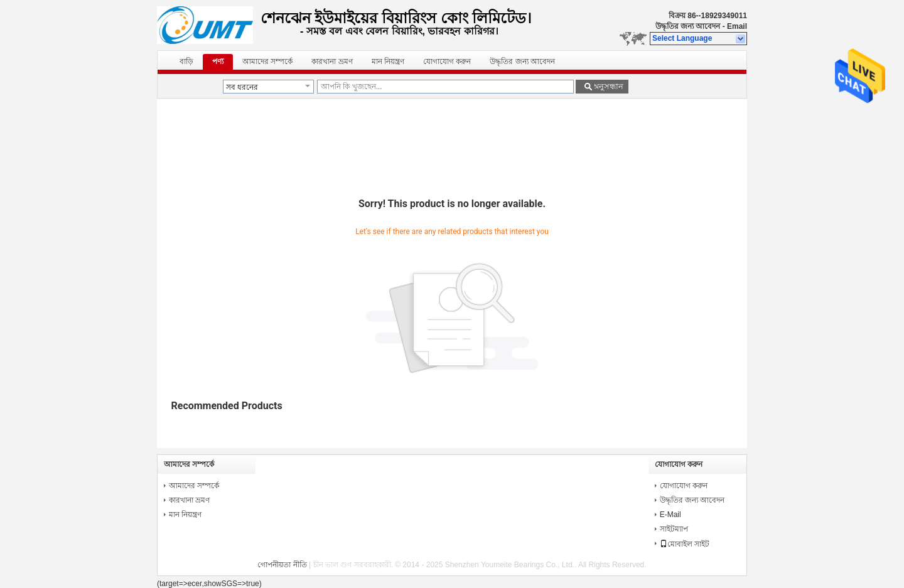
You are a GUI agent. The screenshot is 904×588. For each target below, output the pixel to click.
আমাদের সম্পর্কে (267, 61)
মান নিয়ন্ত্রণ (388, 61)
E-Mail (670, 515)
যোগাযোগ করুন (447, 61)
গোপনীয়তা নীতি (282, 565)
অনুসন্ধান (608, 86)
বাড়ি (186, 61)
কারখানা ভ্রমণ (332, 61)
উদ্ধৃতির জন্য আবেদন (688, 26)
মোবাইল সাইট (685, 544)
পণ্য (218, 61)
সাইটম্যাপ (674, 529)
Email (737, 26)
